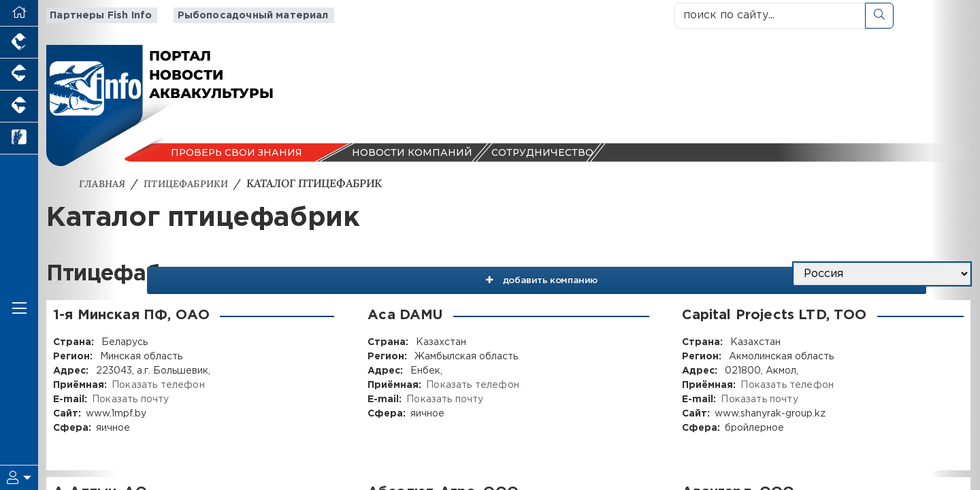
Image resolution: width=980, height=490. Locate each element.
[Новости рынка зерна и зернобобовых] (19, 138)
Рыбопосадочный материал (242, 15)
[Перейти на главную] (19, 13)
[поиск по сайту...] (770, 16)
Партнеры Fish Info (96, 15)
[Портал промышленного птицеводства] (19, 43)
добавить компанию (648, 274)
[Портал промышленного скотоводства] (19, 107)
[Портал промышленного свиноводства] (19, 75)
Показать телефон (157, 385)
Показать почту (130, 399)
